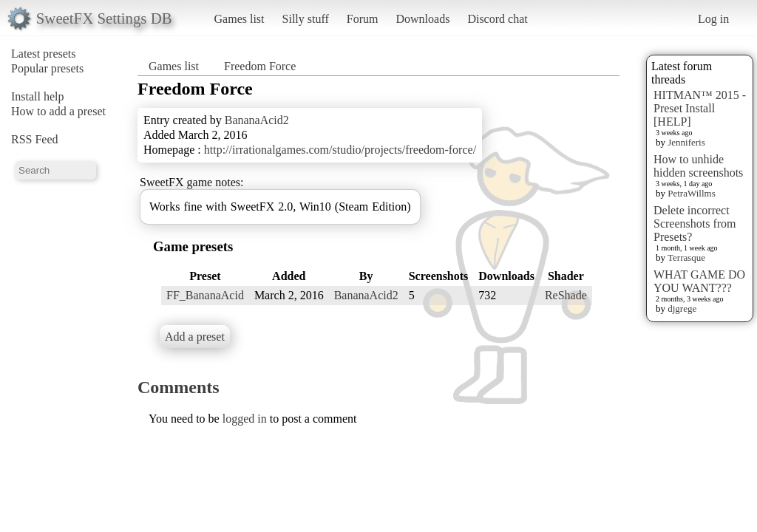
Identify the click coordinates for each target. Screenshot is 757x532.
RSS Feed (35, 139)
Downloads (422, 19)
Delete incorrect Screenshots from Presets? (695, 224)
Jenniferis (686, 142)
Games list (240, 19)
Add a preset (195, 337)
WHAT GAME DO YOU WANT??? (699, 281)
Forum (363, 19)
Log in (713, 19)
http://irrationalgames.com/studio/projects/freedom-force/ (340, 150)
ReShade (566, 295)
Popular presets (47, 68)
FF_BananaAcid (205, 295)
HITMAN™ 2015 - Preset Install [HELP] (700, 108)
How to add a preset (58, 111)
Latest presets (44, 54)
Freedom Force (260, 66)
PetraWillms (691, 193)
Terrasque (686, 258)
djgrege (682, 308)
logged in (245, 419)
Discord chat (497, 19)
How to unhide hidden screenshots (698, 166)
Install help (38, 96)
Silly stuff (306, 19)
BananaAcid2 (257, 120)
